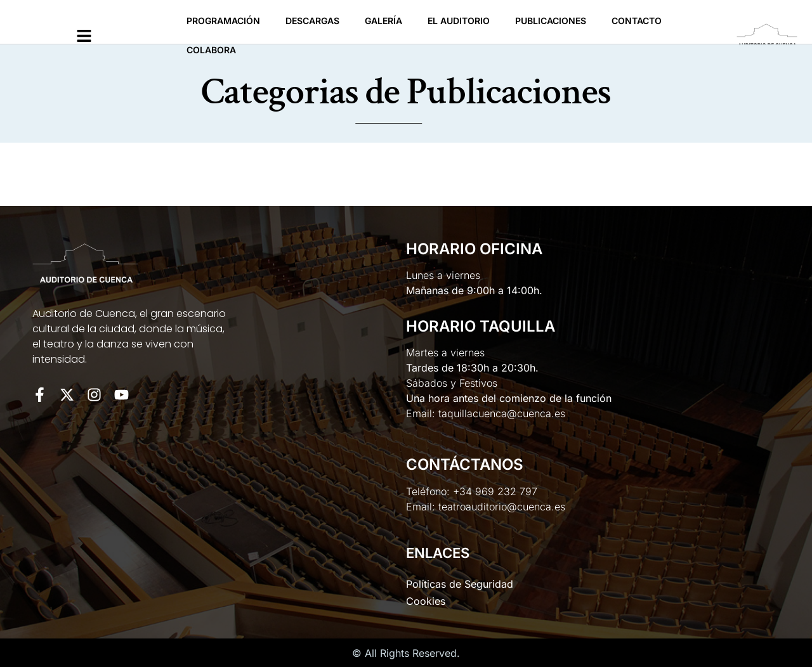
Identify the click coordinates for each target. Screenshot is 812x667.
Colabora (211, 50)
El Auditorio (459, 21)
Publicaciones (551, 21)
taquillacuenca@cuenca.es (502, 413)
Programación (223, 21)
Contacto (637, 21)
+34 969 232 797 (495, 491)
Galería (383, 21)
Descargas (312, 21)
